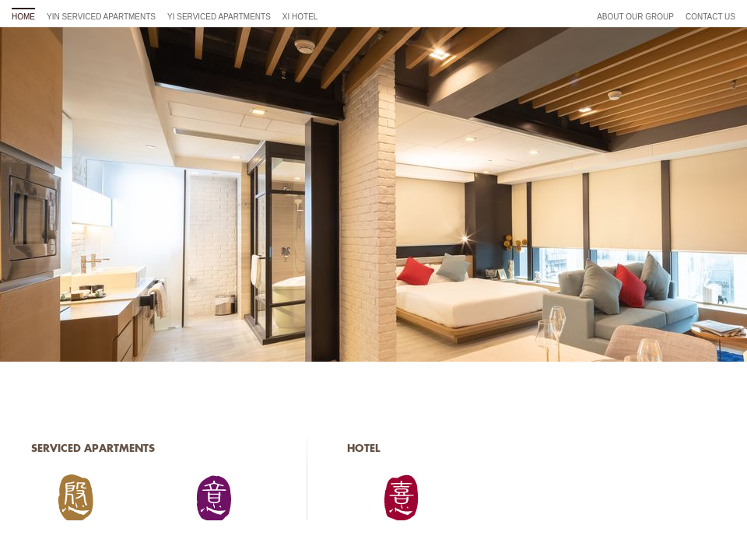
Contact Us (710, 17)
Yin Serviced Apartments (101, 17)
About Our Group (635, 17)
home (23, 17)
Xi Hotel (300, 17)
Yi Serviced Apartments (219, 17)
